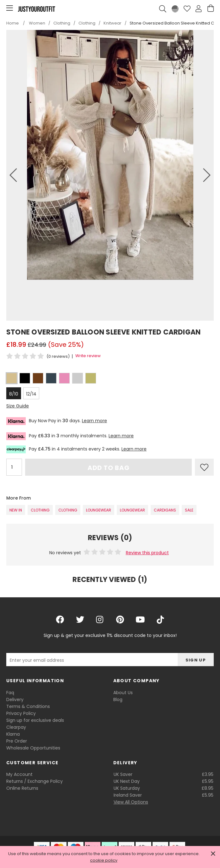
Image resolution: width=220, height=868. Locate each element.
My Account (19, 774)
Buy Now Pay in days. (57, 421)
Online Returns (22, 788)
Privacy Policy (21, 713)
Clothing (40, 510)
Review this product (147, 553)
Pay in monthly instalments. (70, 436)
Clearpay (16, 727)
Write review (88, 356)
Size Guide (18, 406)
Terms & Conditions (28, 706)
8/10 (14, 394)
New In (16, 510)
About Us (123, 693)
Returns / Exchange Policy (35, 781)
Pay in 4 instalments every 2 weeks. (76, 449)
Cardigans (165, 510)
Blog (118, 699)
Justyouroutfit (36, 9)
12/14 (31, 394)
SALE (189, 510)
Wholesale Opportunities (33, 748)
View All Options (131, 802)
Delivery (15, 699)
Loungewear (99, 510)
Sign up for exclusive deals (35, 720)
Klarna (13, 734)
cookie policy (104, 860)
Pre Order (17, 741)
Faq (10, 693)
